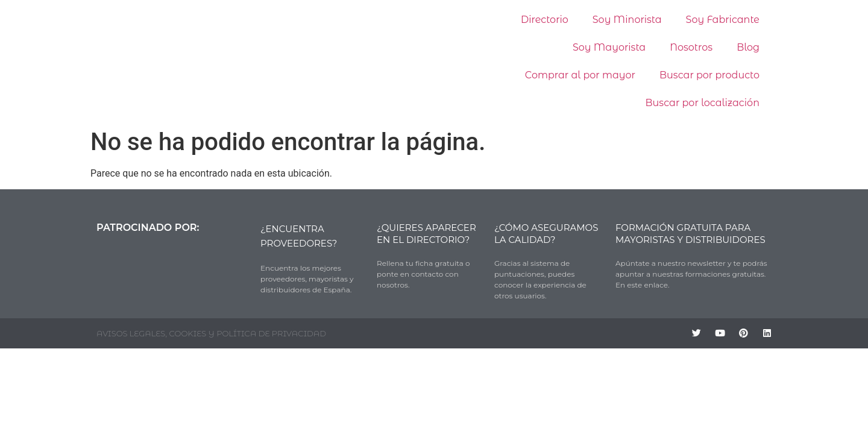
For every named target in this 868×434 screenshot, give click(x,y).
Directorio (545, 20)
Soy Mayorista (609, 47)
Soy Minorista (627, 20)
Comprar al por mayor (580, 75)
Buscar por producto (709, 75)
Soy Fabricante (723, 20)
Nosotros (691, 47)
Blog (748, 47)
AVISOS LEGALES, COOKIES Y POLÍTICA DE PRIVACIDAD (211, 333)
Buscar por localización (703, 103)
